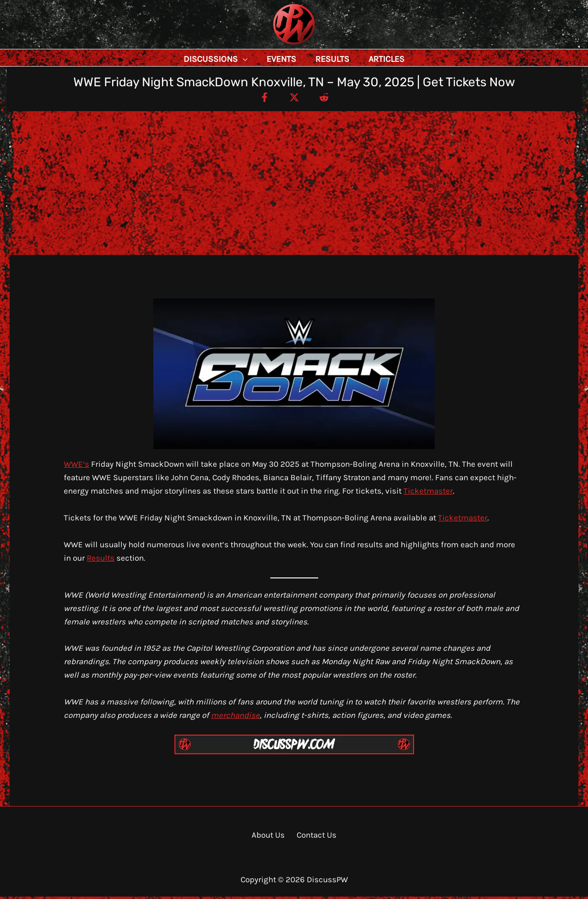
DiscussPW (275, 45)
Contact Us (315, 837)
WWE (73, 466)
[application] (264, 59)
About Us (270, 837)
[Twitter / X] (294, 99)
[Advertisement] (294, 185)
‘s (86, 466)
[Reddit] (328, 99)
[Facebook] (260, 99)
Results (101, 560)
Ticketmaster (428, 493)
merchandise (235, 717)
